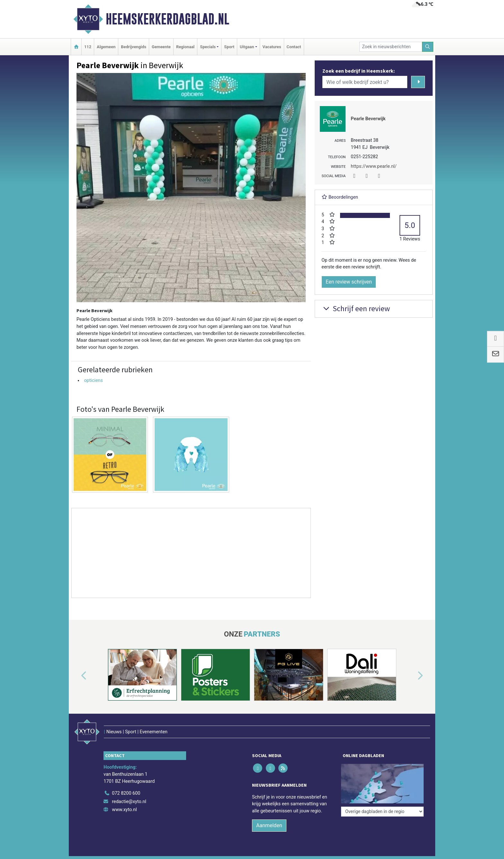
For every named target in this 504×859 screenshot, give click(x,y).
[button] (76, 676)
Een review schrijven (349, 282)
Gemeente (161, 47)
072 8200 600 (126, 793)
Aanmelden (269, 825)
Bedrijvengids (134, 47)
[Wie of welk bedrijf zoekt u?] (365, 82)
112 (88, 47)
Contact (294, 47)
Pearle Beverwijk (368, 119)
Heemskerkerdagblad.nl (167, 19)
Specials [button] (208, 47)
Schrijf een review (356, 308)
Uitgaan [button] (247, 47)
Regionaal (185, 47)
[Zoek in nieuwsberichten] (391, 47)
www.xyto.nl (124, 810)
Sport (229, 47)
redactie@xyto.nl (129, 802)
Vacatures (272, 47)
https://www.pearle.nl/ (374, 166)
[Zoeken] (428, 47)
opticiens (93, 380)
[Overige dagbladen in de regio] (382, 812)
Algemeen (106, 47)
